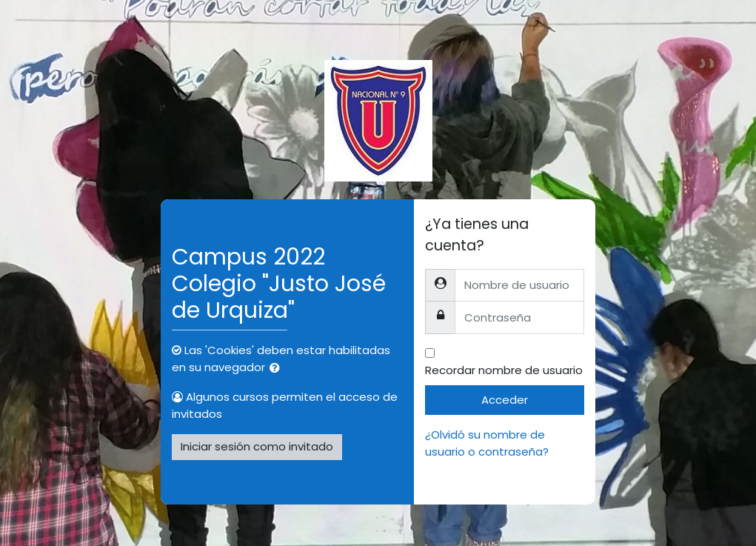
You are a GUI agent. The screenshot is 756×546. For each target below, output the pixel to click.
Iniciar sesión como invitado (257, 446)
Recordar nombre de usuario (504, 370)
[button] (278, 369)
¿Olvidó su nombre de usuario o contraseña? (487, 443)
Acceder (505, 400)
